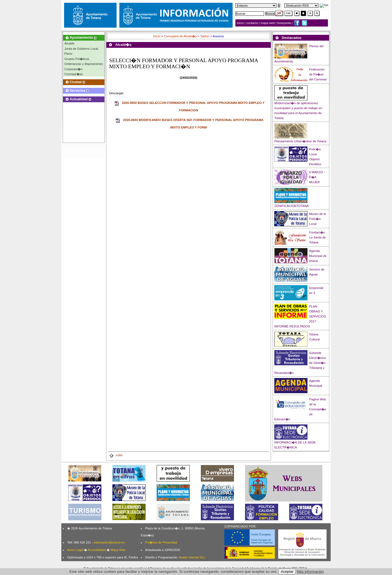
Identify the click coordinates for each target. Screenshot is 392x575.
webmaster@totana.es (109, 542)
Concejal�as (73, 74)
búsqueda (285, 23)
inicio (241, 23)
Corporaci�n (73, 69)
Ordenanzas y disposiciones (84, 64)
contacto (252, 23)
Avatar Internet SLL (192, 557)
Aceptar (287, 572)
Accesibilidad (97, 550)
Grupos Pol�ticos (77, 59)
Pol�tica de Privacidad (161, 542)
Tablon (205, 36)
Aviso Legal (75, 550)
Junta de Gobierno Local (81, 49)
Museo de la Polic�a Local (318, 219)
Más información (310, 572)
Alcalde (69, 43)
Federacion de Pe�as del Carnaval (318, 74)
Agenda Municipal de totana (318, 256)
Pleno (68, 54)
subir (116, 455)
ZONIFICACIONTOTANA (292, 206)
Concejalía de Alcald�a (181, 36)
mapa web (268, 23)
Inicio (157, 36)
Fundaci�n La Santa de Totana (317, 237)
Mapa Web (118, 550)
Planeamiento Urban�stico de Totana (300, 141)
